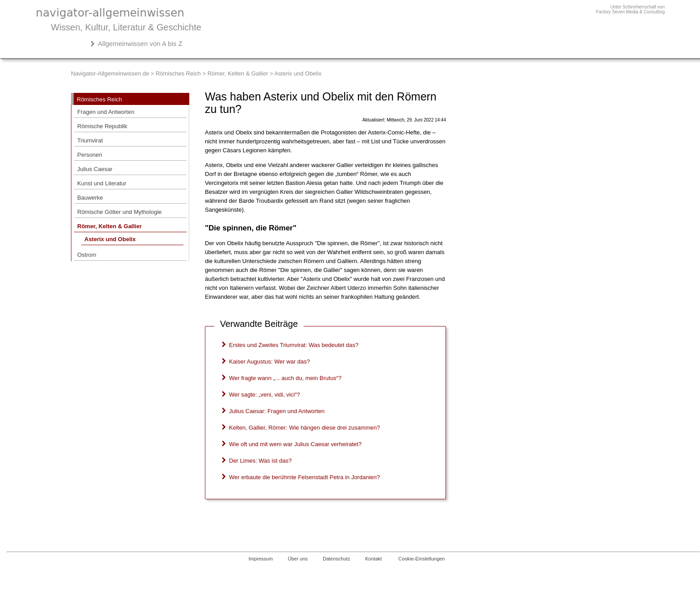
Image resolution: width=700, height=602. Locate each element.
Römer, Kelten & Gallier (238, 73)
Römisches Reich (178, 73)
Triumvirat (90, 140)
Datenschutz (336, 559)
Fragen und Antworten (106, 112)
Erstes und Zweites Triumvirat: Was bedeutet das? (294, 345)
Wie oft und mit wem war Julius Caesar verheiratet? (295, 444)
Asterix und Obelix (110, 239)
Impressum (261, 559)
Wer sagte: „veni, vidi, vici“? (265, 395)
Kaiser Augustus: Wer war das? (269, 362)
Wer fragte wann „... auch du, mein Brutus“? (285, 378)
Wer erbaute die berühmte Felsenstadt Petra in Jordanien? (304, 477)
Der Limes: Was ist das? (260, 461)
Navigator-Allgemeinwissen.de (110, 73)
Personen (90, 155)
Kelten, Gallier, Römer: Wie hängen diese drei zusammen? (304, 428)
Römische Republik (102, 126)
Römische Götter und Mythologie (119, 212)
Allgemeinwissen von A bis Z (140, 44)
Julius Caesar (95, 169)
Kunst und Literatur (102, 183)
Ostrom (87, 255)
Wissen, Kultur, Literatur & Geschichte (126, 27)
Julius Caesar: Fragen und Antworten (277, 411)
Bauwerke (90, 198)
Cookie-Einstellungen (421, 559)
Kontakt (373, 559)
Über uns (298, 559)
